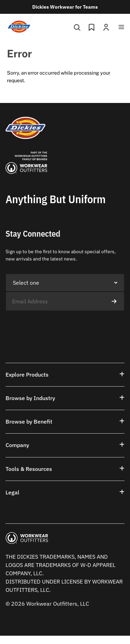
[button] (65, 375)
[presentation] (58, 324)
